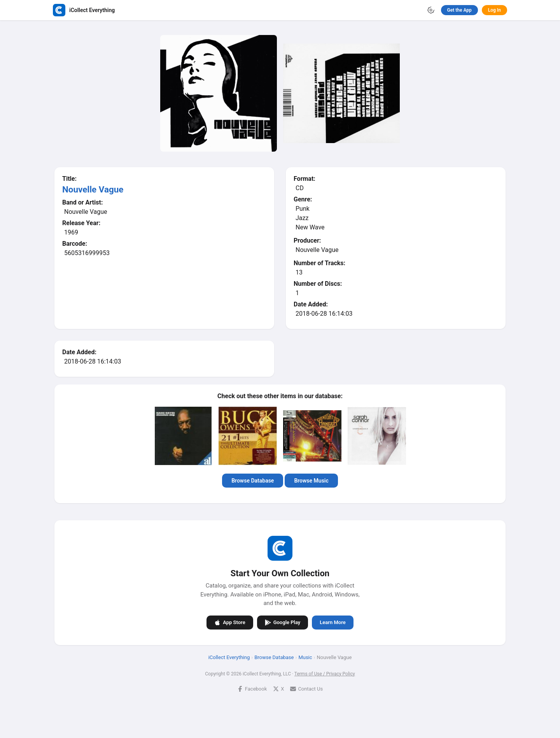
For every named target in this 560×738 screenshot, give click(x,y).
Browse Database (253, 481)
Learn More (332, 622)
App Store (230, 623)
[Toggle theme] (431, 10)
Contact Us (306, 689)
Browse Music (311, 481)
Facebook (252, 689)
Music (305, 657)
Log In (494, 10)
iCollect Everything (229, 657)
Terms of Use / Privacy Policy (325, 674)
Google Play (283, 623)
